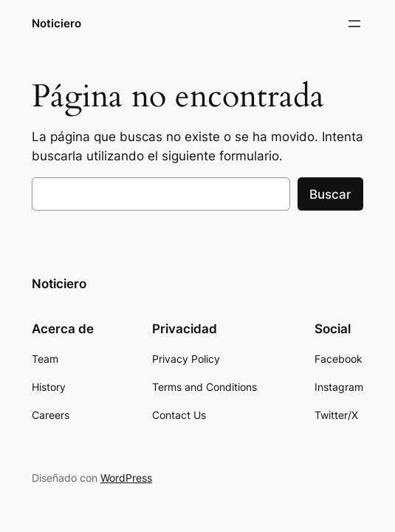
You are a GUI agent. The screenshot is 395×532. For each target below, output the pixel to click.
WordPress (126, 478)
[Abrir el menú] (354, 24)
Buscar (330, 194)
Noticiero (56, 23)
